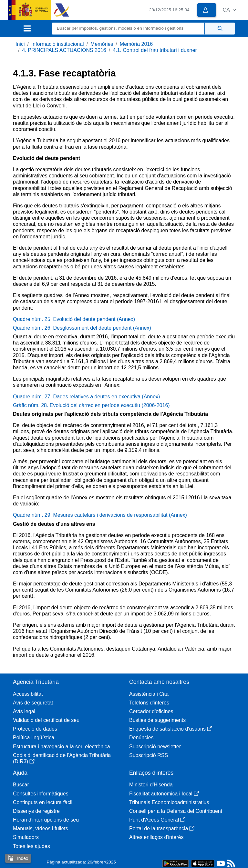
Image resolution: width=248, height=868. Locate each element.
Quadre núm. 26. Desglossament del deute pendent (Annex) (82, 328)
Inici (20, 44)
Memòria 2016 (136, 44)
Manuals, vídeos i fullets (41, 828)
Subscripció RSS (149, 755)
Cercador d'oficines (151, 711)
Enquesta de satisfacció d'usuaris (171, 729)
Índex (18, 858)
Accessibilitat (28, 694)
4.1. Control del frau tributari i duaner (155, 50)
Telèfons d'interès (149, 703)
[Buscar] (128, 29)
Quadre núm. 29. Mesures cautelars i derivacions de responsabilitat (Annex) (100, 515)
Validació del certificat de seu (46, 720)
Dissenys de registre (36, 811)
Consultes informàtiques (41, 794)
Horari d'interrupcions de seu (46, 820)
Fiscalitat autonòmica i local (164, 794)
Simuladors (26, 837)
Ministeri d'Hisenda (151, 785)
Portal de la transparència (162, 828)
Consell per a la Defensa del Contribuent (176, 811)
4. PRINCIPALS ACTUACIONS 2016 (64, 50)
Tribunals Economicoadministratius (169, 802)
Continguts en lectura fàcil (43, 802)
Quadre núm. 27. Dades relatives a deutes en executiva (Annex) (86, 397)
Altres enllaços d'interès (156, 837)
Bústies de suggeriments (157, 720)
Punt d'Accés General (157, 820)
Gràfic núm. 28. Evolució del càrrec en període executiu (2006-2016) (91, 405)
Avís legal (24, 711)
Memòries (102, 44)
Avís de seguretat (33, 703)
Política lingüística (34, 738)
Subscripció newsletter (155, 747)
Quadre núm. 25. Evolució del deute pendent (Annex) (74, 319)
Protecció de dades (35, 729)
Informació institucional (58, 44)
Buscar (21, 785)
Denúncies (141, 738)
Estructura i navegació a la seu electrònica (62, 747)
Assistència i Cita (149, 694)
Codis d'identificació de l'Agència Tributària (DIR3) (62, 758)
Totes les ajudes (31, 846)
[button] (229, 10)
